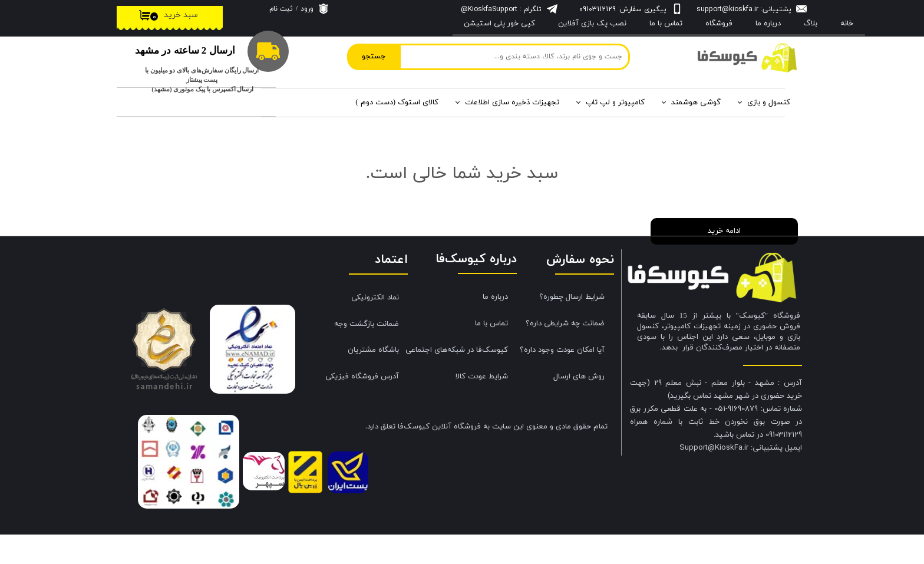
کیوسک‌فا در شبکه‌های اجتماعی (461, 380)
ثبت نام (281, 9)
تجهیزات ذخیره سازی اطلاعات (512, 103)
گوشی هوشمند (696, 103)
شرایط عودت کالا (482, 406)
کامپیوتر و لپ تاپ (615, 103)
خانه (847, 24)
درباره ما (495, 326)
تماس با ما (666, 24)
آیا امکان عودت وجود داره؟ (562, 380)
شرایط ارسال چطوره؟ (572, 326)
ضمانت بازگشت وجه (367, 354)
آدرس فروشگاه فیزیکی (362, 406)
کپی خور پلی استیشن (499, 24)
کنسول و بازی (769, 103)
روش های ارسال (579, 406)
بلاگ (810, 24)
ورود (307, 9)
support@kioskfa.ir (727, 9)
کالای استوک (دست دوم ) (397, 103)
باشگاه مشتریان (373, 380)
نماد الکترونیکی (375, 327)
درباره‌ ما (768, 24)
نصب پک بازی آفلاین (592, 24)
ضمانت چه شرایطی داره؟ (565, 353)
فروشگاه (719, 24)
